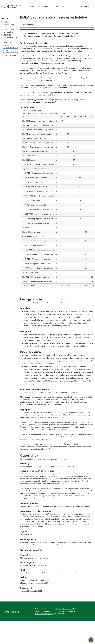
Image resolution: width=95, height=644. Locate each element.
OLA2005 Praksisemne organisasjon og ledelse (43, 241)
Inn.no (55, 6)
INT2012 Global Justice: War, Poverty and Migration (44, 209)
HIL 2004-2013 (85, 6)
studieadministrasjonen (44, 614)
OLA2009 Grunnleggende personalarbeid (38, 147)
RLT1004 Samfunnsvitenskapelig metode (38, 164)
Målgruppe (7, 42)
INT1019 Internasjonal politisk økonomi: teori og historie (46, 268)
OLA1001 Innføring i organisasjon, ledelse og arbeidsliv (43, 121)
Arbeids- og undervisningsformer (10, 37)
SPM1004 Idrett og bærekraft (36, 187)
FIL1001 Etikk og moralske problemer (39, 223)
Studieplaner (43, 6)
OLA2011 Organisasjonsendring (34, 232)
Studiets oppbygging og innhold (8, 24)
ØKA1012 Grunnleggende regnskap (38, 259)
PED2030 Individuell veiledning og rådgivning (42, 196)
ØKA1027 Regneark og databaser (37, 264)
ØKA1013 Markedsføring (31, 156)
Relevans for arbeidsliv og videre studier (10, 47)
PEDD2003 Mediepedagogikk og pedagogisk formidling (46, 254)
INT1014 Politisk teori (33, 200)
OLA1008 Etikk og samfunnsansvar (36, 277)
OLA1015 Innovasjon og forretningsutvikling (39, 125)
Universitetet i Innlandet (65, 609)
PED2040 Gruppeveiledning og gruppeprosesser (43, 191)
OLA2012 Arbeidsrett (30, 273)
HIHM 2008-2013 (69, 6)
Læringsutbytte (8, 32)
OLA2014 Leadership (30, 228)
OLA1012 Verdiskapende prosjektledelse (37, 134)
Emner (31, 6)
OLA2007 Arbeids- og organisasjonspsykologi (40, 143)
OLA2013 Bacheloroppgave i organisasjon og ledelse (42, 281)
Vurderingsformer (9, 55)
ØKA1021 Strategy (29, 160)
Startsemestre (29, 24)
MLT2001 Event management (36, 245)
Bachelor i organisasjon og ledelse (36, 110)
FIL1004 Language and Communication (40, 219)
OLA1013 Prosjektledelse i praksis (35, 138)
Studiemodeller (8, 29)
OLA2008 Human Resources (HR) (35, 151)
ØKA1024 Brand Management (36, 178)
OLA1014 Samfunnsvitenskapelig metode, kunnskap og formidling (47, 130)
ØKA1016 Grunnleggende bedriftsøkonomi (41, 173)
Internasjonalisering (10, 53)
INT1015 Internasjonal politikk (36, 205)
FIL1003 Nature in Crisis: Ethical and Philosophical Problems (48, 250)
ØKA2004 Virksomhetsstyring (36, 182)
